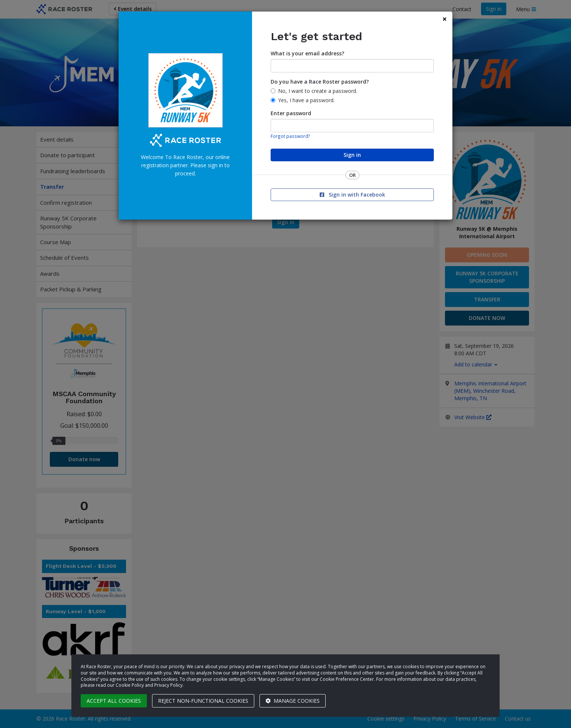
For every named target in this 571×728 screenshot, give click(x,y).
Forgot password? (290, 136)
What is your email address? (307, 53)
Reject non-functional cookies (203, 701)
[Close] (445, 19)
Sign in (352, 155)
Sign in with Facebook (352, 195)
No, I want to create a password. (318, 91)
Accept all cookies (114, 701)
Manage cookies (293, 701)
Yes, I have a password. (306, 100)
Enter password (291, 113)
